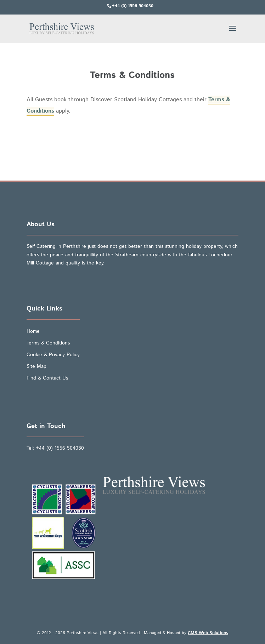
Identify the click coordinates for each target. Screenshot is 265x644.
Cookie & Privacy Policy (53, 355)
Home (33, 331)
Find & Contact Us (47, 378)
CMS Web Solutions (208, 633)
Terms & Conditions (48, 343)
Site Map (36, 366)
